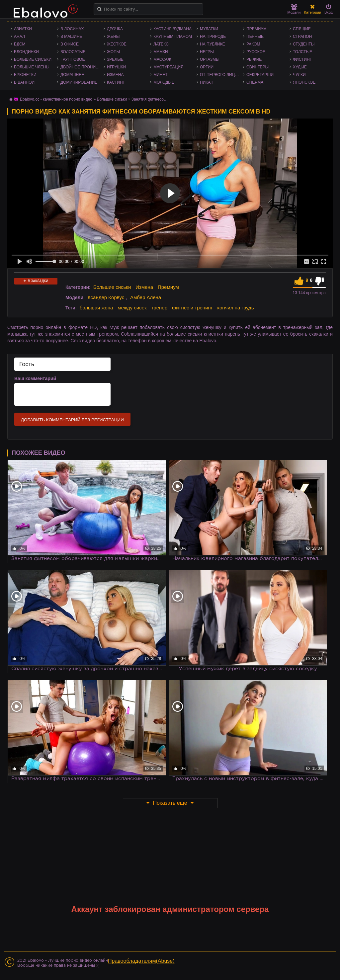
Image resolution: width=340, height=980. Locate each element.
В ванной (24, 82)
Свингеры (257, 67)
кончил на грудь (235, 308)
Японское (304, 82)
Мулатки (209, 29)
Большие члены (32, 67)
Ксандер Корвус (106, 297)
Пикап (207, 82)
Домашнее (72, 75)
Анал (19, 37)
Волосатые (73, 52)
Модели (294, 9)
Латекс (161, 44)
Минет (161, 75)
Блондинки (26, 52)
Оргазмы (210, 59)
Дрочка (115, 29)
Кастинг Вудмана (172, 29)
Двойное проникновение (82, 67)
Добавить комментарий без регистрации (72, 420)
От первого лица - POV (221, 75)
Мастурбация (169, 67)
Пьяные (255, 37)
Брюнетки (25, 75)
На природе (213, 37)
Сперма (255, 82)
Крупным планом (173, 37)
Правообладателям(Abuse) (141, 961)
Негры (207, 52)
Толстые (302, 52)
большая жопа (96, 308)
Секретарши (260, 75)
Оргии (207, 67)
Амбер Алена (146, 297)
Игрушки (116, 67)
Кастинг (116, 82)
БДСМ (20, 44)
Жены (113, 37)
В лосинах (72, 29)
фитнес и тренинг (192, 308)
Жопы (113, 52)
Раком (253, 44)
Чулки (299, 75)
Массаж (162, 59)
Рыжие (254, 59)
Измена (115, 75)
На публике (212, 44)
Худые (300, 67)
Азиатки (23, 29)
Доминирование (79, 82)
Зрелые (115, 59)
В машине (71, 37)
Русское (256, 52)
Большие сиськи (33, 59)
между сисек (132, 308)
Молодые (164, 82)
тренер (159, 308)
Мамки (161, 52)
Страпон (302, 37)
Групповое (73, 59)
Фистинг (302, 59)
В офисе (70, 44)
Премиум (256, 29)
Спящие (302, 29)
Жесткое (117, 44)
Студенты (304, 44)
